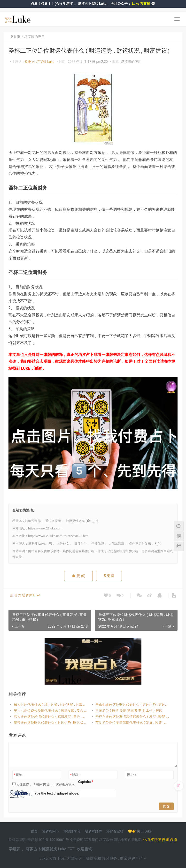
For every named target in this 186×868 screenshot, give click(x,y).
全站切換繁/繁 (23, 510)
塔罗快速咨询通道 (162, 840)
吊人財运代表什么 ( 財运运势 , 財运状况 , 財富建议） (51, 704)
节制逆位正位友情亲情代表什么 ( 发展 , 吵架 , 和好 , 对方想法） (132, 723)
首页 (17, 37)
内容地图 (135, 840)
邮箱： (76, 775)
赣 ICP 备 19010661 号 (52, 840)
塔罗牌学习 (72, 831)
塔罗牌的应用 (34, 37)
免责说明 (77, 840)
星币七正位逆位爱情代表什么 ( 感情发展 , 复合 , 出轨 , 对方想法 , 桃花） (51, 710)
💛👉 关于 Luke (140, 831)
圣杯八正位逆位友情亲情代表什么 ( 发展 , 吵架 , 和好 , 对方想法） (132, 716)
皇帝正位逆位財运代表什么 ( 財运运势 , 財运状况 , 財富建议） (51, 723)
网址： (132, 775)
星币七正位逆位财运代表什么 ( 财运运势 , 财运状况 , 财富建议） (132, 704)
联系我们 (92, 840)
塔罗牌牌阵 (93, 831)
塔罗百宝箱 (115, 831)
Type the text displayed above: (56, 793)
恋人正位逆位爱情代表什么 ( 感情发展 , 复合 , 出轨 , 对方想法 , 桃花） (51, 716)
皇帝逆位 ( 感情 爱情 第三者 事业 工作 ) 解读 (129, 710)
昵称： (20, 775)
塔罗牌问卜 (51, 831)
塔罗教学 (106, 840)
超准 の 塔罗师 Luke (39, 62)
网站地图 (121, 840)
